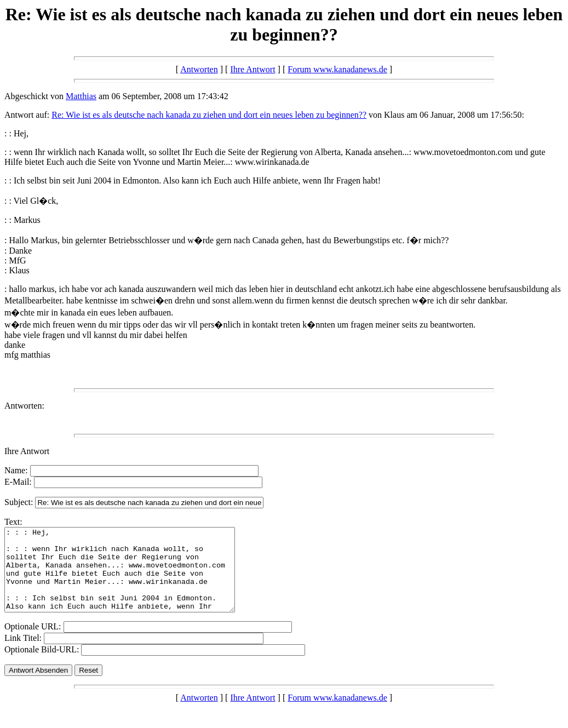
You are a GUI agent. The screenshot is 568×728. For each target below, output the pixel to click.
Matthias (81, 96)
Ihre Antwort (253, 69)
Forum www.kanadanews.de (337, 69)
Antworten (199, 69)
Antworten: (24, 406)
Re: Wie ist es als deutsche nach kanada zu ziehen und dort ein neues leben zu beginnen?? (209, 115)
